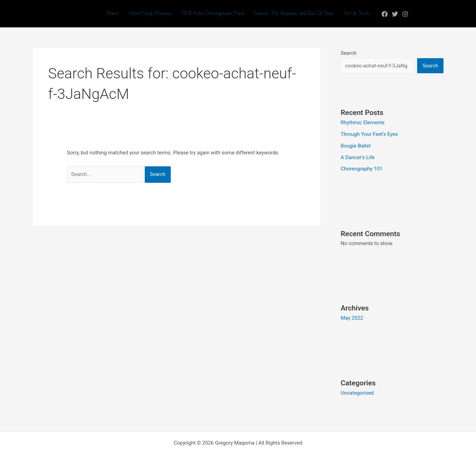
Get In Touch (357, 14)
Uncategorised (357, 393)
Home (112, 14)
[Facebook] (385, 14)
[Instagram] (405, 14)
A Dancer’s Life (358, 157)
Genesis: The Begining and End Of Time (294, 14)
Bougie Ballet (356, 146)
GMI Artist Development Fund (213, 14)
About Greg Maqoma (150, 14)
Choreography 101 (362, 169)
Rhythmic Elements (363, 123)
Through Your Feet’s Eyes (369, 134)
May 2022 (352, 318)
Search (349, 53)
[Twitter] (395, 14)
